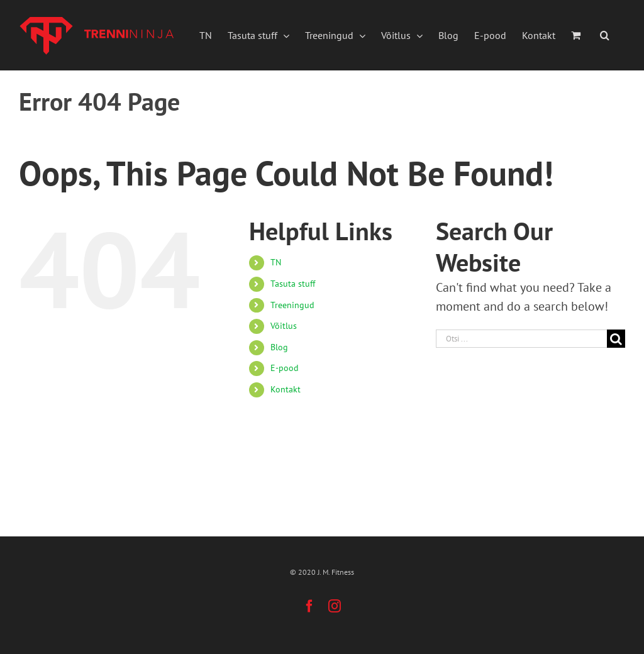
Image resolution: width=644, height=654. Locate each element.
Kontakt (286, 389)
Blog (279, 347)
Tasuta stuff (293, 284)
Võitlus (284, 326)
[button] (605, 35)
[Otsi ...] (521, 339)
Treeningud (292, 305)
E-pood (285, 368)
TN (276, 262)
